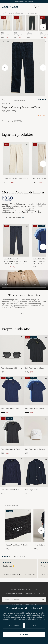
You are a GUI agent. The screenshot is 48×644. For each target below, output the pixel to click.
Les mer (23, 313)
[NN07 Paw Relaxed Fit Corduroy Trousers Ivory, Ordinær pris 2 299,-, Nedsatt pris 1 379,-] (6, 27)
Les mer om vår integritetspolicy (24, 604)
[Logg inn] (35, 7)
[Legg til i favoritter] (27, 145)
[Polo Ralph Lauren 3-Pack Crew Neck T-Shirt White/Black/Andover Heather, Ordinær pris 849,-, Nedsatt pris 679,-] (12, 435)
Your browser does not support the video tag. (24, 280)
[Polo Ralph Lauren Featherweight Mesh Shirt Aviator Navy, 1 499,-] (36, 476)
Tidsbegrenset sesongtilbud (24, 2)
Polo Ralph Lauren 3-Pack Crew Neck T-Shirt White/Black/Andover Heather (11, 449)
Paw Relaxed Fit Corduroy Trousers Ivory (6, 35)
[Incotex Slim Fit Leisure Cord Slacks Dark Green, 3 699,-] (32, 27)
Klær (4, 41)
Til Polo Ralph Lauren (14, 218)
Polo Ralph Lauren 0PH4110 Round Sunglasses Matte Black (12, 368)
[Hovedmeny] (44, 7)
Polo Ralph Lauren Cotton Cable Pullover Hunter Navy (10, 490)
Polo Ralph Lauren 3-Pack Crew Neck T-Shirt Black (35, 368)
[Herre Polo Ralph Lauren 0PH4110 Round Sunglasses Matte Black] (12, 350)
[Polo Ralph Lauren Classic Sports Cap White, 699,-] (36, 435)
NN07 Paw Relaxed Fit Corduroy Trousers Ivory (15, 178)
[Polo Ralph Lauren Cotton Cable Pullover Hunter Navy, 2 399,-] (12, 476)
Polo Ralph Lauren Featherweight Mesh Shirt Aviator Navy (34, 490)
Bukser (9, 41)
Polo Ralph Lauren (9, 104)
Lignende (18, 134)
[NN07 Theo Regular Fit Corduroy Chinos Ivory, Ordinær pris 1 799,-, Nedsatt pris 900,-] (19, 27)
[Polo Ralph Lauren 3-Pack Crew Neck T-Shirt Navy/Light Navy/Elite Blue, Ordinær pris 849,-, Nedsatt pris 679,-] (36, 395)
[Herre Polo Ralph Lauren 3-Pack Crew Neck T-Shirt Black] (36, 350)
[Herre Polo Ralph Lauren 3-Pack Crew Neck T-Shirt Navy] (12, 391)
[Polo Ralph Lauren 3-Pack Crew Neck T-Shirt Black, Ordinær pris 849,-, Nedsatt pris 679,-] (36, 354)
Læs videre (41, 619)
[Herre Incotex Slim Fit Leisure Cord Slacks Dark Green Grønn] (32, 23)
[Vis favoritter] (38, 7)
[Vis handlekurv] (41, 7)
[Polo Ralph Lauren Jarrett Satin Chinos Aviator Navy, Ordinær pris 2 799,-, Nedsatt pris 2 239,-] (16, 246)
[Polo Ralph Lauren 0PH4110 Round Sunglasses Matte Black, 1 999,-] (12, 354)
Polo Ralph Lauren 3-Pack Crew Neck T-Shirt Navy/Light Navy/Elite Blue (36, 409)
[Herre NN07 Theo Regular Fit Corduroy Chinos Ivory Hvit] (19, 23)
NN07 (3, 33)
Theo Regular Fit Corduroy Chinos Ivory (19, 35)
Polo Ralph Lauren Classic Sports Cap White (35, 449)
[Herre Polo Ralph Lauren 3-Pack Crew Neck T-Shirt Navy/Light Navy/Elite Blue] (36, 391)
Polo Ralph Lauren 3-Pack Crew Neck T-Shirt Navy (10, 409)
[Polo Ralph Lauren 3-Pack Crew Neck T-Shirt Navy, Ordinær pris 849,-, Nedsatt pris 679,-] (12, 395)
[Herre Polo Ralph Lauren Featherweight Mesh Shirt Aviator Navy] (36, 472)
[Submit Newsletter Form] (43, 599)
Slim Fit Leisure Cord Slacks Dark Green (31, 35)
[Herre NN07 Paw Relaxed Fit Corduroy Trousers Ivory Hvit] (6, 23)
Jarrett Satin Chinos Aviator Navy (16, 261)
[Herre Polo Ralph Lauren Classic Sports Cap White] (36, 431)
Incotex (30, 33)
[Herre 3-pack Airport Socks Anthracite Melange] (18, 525)
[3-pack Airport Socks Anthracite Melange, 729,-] (18, 530)
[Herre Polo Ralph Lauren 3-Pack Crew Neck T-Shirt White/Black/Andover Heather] (12, 431)
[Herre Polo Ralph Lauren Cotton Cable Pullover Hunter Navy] (12, 472)
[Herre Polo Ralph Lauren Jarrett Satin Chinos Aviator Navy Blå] (16, 240)
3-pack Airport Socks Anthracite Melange (17, 545)
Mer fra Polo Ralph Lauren (23, 192)
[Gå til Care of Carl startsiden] (10, 7)
